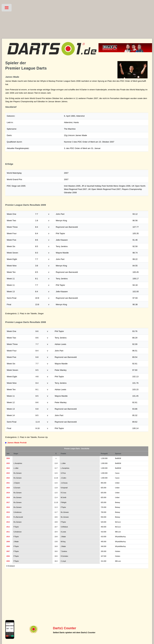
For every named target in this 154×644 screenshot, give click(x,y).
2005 (8, 561)
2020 (8, 488)
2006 (8, 556)
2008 (8, 546)
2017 (8, 502)
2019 (8, 493)
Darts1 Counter (65, 628)
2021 (8, 483)
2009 (8, 542)
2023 (8, 473)
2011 (8, 532)
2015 (8, 512)
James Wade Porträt (17, 443)
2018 (8, 498)
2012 (8, 527)
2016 (8, 507)
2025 (8, 463)
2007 (8, 551)
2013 (8, 522)
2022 (8, 478)
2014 (8, 517)
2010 (8, 537)
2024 (8, 468)
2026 (8, 458)
